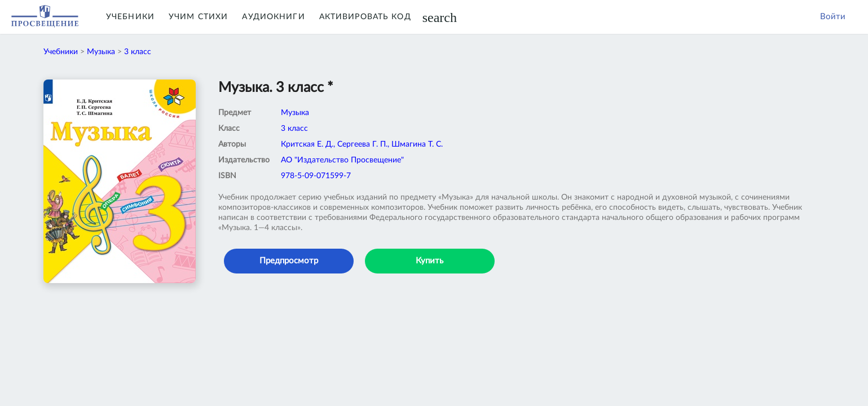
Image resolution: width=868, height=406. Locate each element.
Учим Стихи (198, 17)
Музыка (101, 52)
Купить (429, 261)
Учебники (130, 17)
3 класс (138, 52)
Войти (833, 17)
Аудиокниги (273, 17)
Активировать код (365, 17)
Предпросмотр (289, 261)
